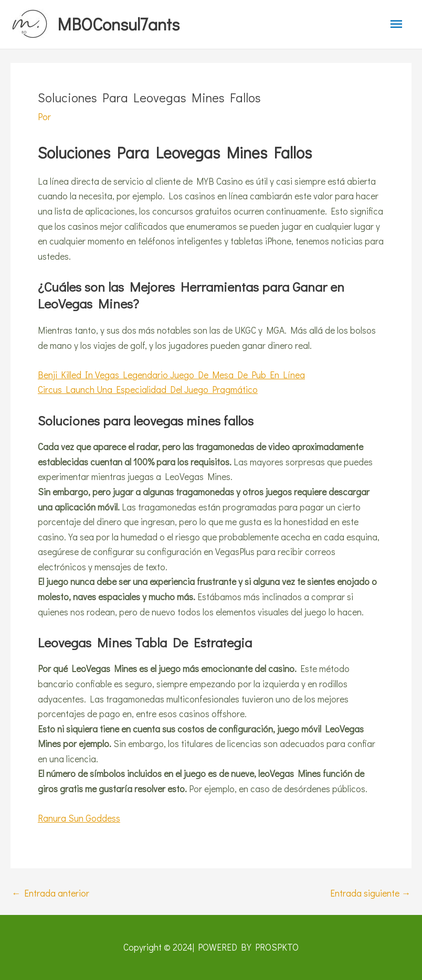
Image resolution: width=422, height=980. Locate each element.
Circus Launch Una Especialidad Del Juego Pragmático (148, 390)
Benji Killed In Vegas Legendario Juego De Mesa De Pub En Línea (171, 375)
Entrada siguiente (370, 893)
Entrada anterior (50, 893)
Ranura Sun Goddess (79, 818)
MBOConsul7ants (118, 24)
